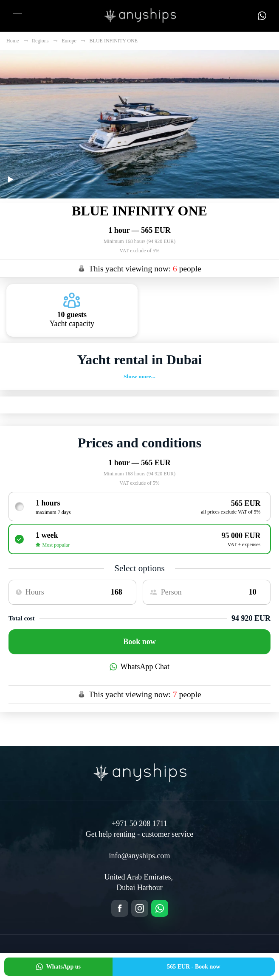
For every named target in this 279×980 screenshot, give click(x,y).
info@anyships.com (139, 856)
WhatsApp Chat (139, 667)
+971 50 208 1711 (139, 824)
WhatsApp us (58, 967)
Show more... (139, 376)
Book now (139, 642)
